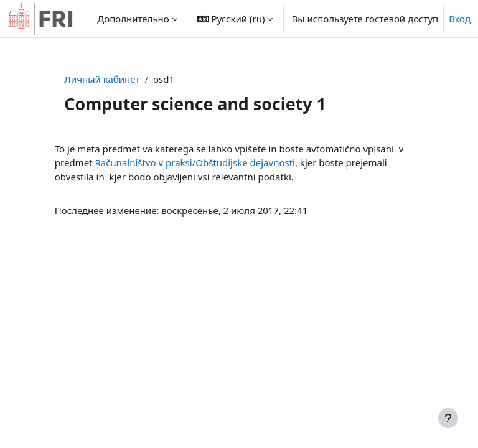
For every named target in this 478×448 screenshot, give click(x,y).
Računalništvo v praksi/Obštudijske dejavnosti (195, 162)
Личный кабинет (102, 79)
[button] (235, 19)
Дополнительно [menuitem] (133, 19)
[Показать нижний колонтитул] (448, 418)
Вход (460, 19)
